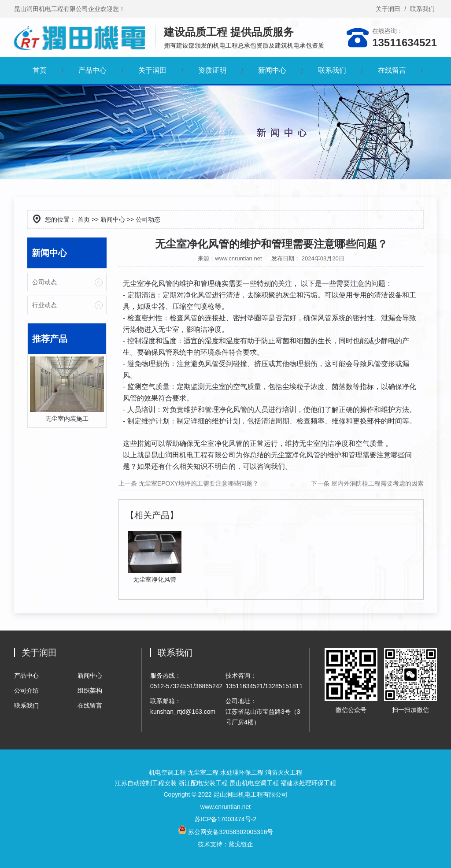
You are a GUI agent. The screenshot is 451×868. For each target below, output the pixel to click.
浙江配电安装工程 (203, 783)
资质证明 (212, 70)
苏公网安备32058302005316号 (226, 832)
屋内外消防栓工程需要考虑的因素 (377, 483)
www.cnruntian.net (238, 258)
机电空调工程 (167, 772)
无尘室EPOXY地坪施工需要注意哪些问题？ (198, 483)
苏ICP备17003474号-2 (225, 819)
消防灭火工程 (284, 772)
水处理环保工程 (242, 772)
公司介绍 (26, 690)
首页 (40, 70)
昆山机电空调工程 (254, 783)
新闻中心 (272, 70)
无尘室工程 (203, 772)
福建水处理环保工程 (308, 783)
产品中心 (92, 70)
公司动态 (44, 282)
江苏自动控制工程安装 (146, 783)
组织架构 (90, 690)
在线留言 (392, 70)
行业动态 (44, 305)
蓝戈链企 (241, 844)
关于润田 (388, 9)
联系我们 (422, 9)
